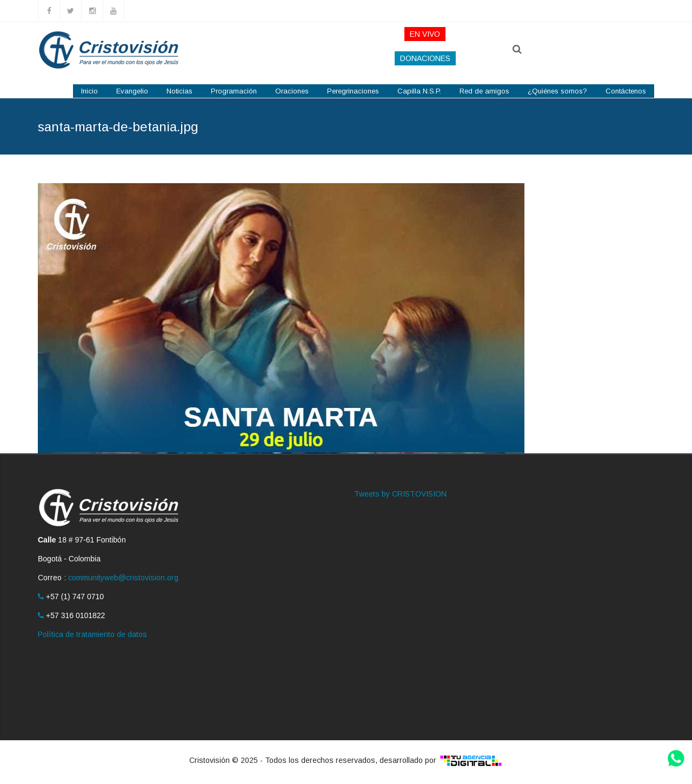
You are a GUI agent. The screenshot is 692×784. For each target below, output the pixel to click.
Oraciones (292, 91)
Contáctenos (626, 91)
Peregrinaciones (353, 91)
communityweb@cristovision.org (123, 578)
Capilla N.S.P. (419, 91)
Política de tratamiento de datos (92, 634)
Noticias (179, 91)
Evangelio (132, 91)
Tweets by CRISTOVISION (400, 494)
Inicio (89, 91)
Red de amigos (484, 91)
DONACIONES (425, 58)
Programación (234, 91)
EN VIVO (425, 34)
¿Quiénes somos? (557, 91)
